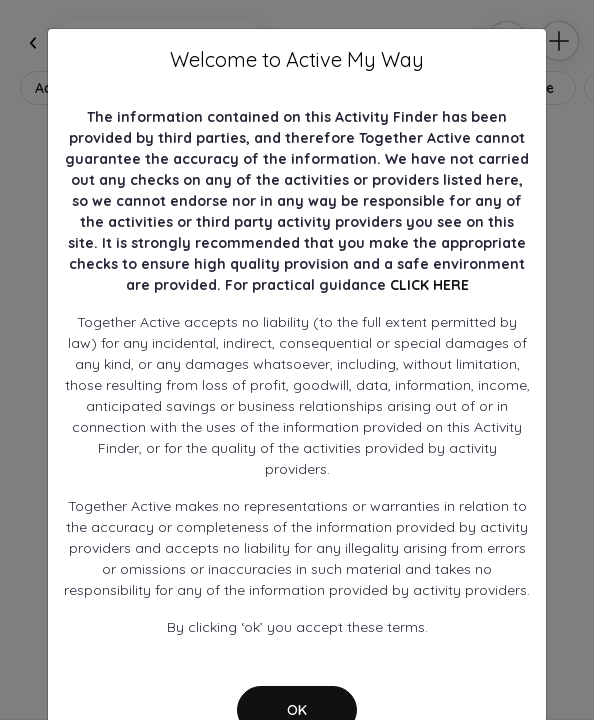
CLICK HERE (429, 285)
